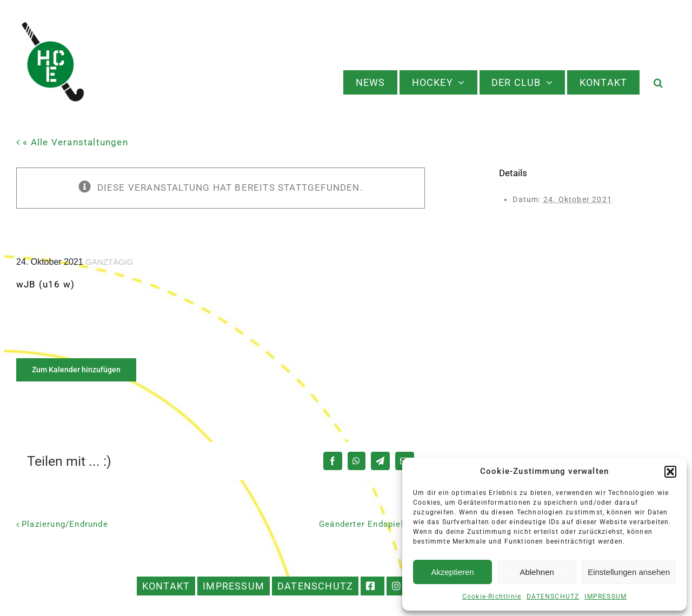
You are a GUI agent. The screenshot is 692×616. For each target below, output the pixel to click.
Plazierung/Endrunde (65, 524)
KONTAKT (166, 586)
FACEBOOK (372, 586)
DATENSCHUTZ (553, 597)
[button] (670, 472)
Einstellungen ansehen (629, 572)
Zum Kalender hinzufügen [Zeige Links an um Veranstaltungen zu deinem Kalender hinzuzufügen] (76, 370)
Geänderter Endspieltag (368, 524)
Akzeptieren (452, 572)
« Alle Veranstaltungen (74, 142)
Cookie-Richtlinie (492, 597)
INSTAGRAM (399, 586)
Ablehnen (537, 572)
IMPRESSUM (605, 597)
